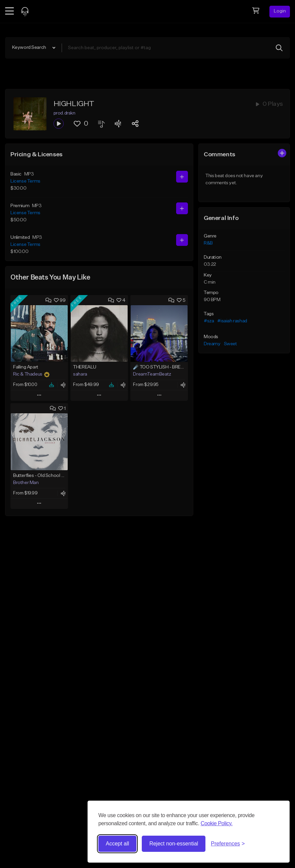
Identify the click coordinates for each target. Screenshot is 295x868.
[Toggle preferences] (228, 844)
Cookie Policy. (217, 823)
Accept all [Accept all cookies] (117, 844)
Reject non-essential (174, 844)
